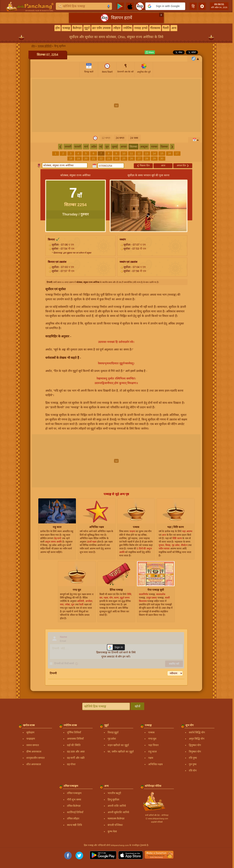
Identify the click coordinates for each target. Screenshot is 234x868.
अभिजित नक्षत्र (156, 764)
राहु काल (152, 752)
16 (169, 153)
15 (162, 153)
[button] (165, 6)
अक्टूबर (144, 147)
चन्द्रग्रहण (31, 739)
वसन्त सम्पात (33, 745)
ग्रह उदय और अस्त (76, 752)
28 (147, 159)
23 (109, 159)
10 (124, 153)
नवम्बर (154, 147)
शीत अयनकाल (34, 764)
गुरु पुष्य (193, 764)
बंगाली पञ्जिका (115, 825)
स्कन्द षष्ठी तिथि (75, 825)
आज (163, 165)
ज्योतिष (127, 28)
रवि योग (193, 771)
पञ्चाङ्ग (66, 28)
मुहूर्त (87, 28)
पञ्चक (151, 732)
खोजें (137, 706)
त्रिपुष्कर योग (195, 752)
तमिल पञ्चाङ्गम (74, 793)
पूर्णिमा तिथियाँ (74, 732)
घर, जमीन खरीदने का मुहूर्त (121, 752)
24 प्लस (134, 138)
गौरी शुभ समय (74, 800)
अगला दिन (183, 165)
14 (154, 153)
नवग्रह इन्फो (141, 28)
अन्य (174, 28)
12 (139, 153)
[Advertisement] (116, 105)
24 (116, 159)
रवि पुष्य (193, 758)
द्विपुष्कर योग (195, 745)
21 (94, 159)
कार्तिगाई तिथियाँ (75, 812)
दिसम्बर (164, 147)
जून (107, 147)
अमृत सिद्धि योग (197, 739)
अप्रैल (94, 147)
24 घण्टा (120, 138)
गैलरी (166, 28)
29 (154, 159)
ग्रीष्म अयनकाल (34, 752)
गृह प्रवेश (112, 739)
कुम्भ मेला (112, 831)
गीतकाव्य (155, 28)
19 (78, 159)
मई (101, 147)
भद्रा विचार (154, 745)
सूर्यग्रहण (30, 732)
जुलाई (115, 147)
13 (147, 153)
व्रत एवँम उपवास (101, 28)
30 (162, 159)
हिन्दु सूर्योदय (113, 800)
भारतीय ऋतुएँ (114, 793)
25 (124, 159)
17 (177, 153)
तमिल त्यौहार (73, 819)
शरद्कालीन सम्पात (36, 758)
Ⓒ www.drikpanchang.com (157, 819)
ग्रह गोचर (71, 764)
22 (101, 159)
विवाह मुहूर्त (113, 732)
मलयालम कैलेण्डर (116, 819)
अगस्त (124, 147)
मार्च (86, 147)
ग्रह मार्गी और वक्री (76, 758)
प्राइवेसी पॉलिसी (157, 822)
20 (86, 159)
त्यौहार (117, 28)
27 (139, 159)
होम (58, 28)
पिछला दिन (143, 165)
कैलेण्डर (77, 28)
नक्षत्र (151, 758)
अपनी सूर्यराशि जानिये (118, 812)
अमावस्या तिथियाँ (75, 739)
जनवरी (68, 147)
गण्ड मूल (152, 739)
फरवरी (78, 147)
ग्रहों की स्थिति (74, 745)
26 (132, 159)
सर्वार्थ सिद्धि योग (197, 732)
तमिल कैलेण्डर (74, 806)
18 (71, 159)
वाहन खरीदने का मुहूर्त (118, 745)
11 (132, 153)
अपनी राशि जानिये (117, 806)
